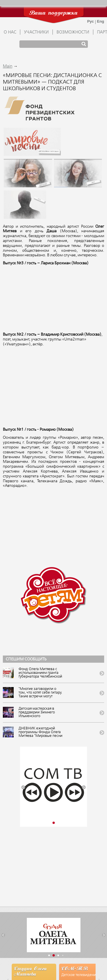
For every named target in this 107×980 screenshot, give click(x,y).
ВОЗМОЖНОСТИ (73, 32)
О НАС (10, 32)
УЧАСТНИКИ (36, 32)
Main (8, 66)
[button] (23, 787)
